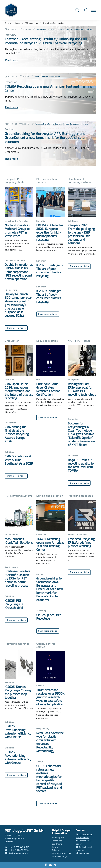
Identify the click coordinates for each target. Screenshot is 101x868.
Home (17, 23)
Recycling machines (17, 644)
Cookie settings (60, 857)
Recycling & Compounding (53, 23)
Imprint (56, 847)
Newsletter (82, 854)
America (38, 77)
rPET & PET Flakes (79, 341)
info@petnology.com (16, 853)
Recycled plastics (47, 341)
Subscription (58, 838)
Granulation (12, 341)
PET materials (87, 30)
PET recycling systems (19, 496)
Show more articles (16, 328)
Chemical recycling (73, 30)
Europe (66, 124)
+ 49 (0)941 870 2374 (17, 847)
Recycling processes (80, 496)
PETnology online (31, 23)
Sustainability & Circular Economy (50, 30)
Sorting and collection (51, 77)
